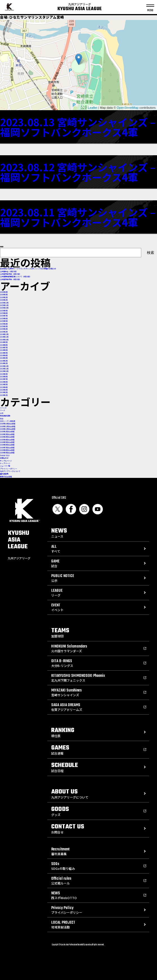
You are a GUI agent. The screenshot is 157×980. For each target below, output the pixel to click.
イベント (3, 408)
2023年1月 (4, 395)
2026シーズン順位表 (8, 421)
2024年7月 (4, 348)
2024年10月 (4, 340)
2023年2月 (4, 392)
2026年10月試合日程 (8, 424)
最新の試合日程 (6, 477)
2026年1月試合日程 (7, 432)
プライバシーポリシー (8, 469)
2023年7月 (4, 379)
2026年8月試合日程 (7, 450)
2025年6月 (4, 319)
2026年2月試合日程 (7, 434)
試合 (2, 419)
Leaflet (93, 108)
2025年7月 (4, 316)
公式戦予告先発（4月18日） (11, 279)
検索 (2, 247)
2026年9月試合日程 (7, 453)
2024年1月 (4, 363)
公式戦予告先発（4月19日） (11, 274)
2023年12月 (4, 366)
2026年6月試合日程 (7, 445)
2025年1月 (4, 332)
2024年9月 (4, 342)
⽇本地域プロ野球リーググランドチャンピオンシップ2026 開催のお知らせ (28, 269)
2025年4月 (4, 324)
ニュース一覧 (5, 466)
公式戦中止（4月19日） (9, 271)
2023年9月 (4, 374)
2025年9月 (4, 311)
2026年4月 (4, 292)
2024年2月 (4, 361)
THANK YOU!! (5, 455)
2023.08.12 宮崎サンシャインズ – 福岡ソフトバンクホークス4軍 (78, 172)
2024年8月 (4, 345)
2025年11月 (4, 305)
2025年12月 (4, 303)
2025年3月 (4, 326)
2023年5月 (4, 384)
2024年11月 (4, 337)
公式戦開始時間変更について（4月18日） (16, 277)
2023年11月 (4, 369)
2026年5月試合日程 (7, 442)
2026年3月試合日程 (7, 437)
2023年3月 (4, 390)
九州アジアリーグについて (10, 471)
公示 (2, 413)
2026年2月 (4, 297)
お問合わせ (4, 458)
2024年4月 (4, 355)
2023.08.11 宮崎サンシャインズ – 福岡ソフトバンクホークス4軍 (78, 217)
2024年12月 (4, 334)
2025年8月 (4, 313)
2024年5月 (4, 353)
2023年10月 (4, 371)
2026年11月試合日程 (8, 426)
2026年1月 (4, 300)
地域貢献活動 (5, 416)
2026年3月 (4, 295)
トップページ (5, 463)
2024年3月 (4, 358)
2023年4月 (4, 387)
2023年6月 (4, 382)
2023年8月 (4, 377)
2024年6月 (4, 350)
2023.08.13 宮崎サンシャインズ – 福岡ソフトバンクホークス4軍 (78, 127)
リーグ (3, 410)
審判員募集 (4, 474)
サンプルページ (6, 461)
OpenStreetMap (128, 108)
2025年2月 (4, 329)
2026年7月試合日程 (7, 448)
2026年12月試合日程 (8, 429)
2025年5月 (4, 321)
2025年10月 (4, 308)
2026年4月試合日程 (7, 440)
